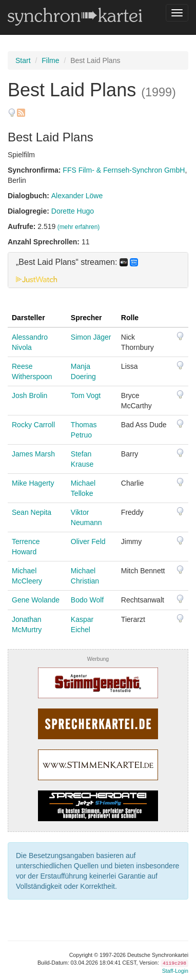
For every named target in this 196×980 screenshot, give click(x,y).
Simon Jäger (91, 337)
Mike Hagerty (33, 483)
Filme (50, 60)
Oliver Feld (88, 541)
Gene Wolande (36, 600)
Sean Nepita (32, 512)
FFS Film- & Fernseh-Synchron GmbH (124, 170)
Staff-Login (175, 971)
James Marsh (33, 454)
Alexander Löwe (77, 196)
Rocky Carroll (33, 425)
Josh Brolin (30, 395)
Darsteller (28, 318)
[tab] (98, 270)
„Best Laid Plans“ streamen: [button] (77, 262)
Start (23, 60)
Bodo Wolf (87, 600)
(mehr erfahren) (79, 227)
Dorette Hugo (73, 211)
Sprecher (86, 318)
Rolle (130, 318)
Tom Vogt (86, 395)
